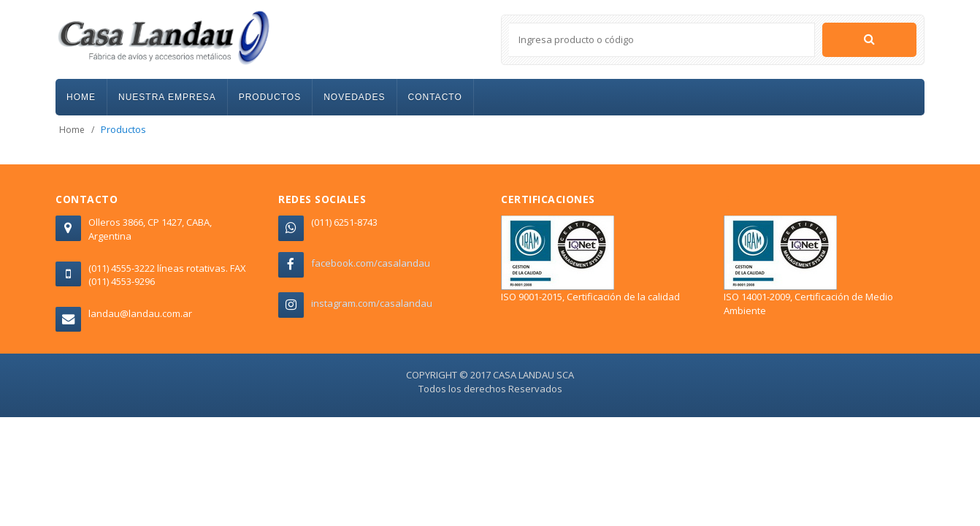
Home (72, 130)
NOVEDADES (354, 97)
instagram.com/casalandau (372, 303)
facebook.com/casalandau (371, 263)
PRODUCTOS (270, 97)
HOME (81, 97)
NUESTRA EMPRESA (167, 97)
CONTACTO (435, 97)
